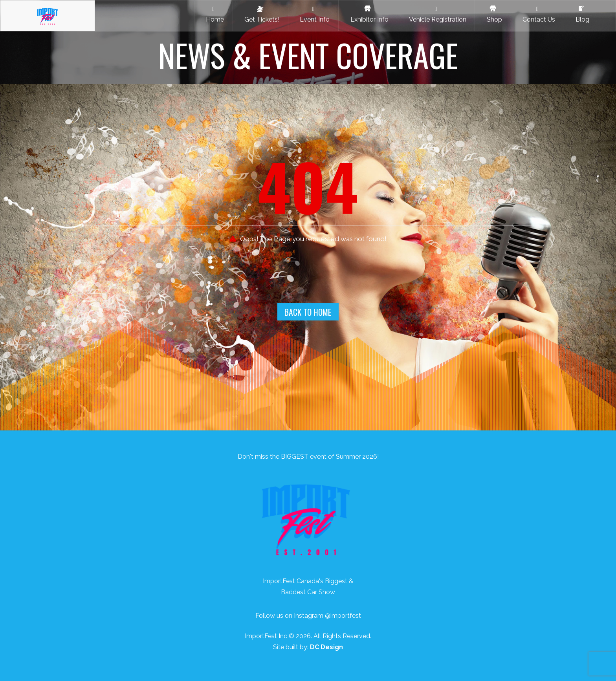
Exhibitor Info (368, 14)
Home (213, 15)
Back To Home (308, 312)
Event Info (313, 15)
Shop (493, 14)
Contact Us (537, 15)
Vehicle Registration (436, 15)
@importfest (343, 616)
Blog (581, 14)
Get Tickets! (260, 14)
